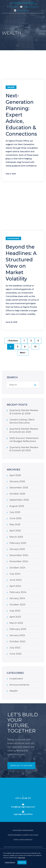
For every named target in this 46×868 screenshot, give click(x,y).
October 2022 (17, 641)
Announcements (19, 685)
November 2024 (19, 561)
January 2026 (17, 481)
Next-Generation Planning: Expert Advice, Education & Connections (21, 115)
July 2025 (15, 512)
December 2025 (19, 488)
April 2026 (15, 475)
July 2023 (15, 611)
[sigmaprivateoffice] (23, 812)
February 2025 (18, 543)
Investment (13, 238)
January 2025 (17, 549)
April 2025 (15, 531)
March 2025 (16, 537)
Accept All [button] (22, 862)
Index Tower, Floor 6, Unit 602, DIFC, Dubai (23, 3)
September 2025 (19, 500)
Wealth (11, 87)
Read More (22, 858)
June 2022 (15, 654)
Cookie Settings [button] (10, 862)
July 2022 (15, 648)
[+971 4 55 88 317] (23, 796)
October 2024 (17, 568)
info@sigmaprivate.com (31, 7)
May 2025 (15, 525)
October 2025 (17, 494)
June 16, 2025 (11, 322)
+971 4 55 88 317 (14, 7)
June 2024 (16, 580)
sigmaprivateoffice (23, 11)
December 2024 (19, 555)
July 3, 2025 (11, 174)
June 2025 (15, 518)
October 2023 (17, 605)
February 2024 (18, 592)
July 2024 (15, 574)
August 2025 (17, 506)
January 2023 (17, 635)
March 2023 (16, 623)
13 (35, 347)
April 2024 (15, 586)
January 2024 (17, 598)
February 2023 (18, 629)
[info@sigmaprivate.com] (23, 804)
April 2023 (15, 617)
